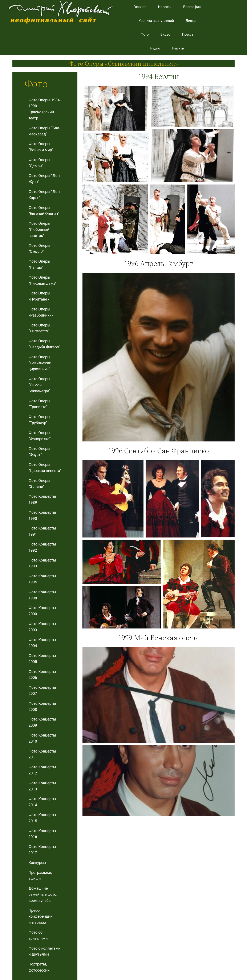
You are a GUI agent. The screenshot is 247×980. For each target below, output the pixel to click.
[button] (116, 108)
